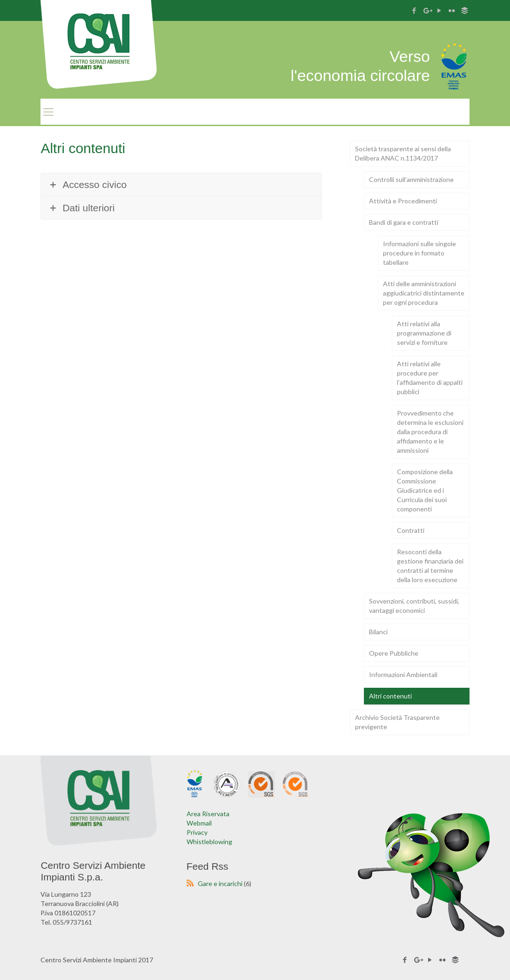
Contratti (411, 530)
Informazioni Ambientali (403, 675)
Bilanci (378, 632)
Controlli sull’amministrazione (411, 179)
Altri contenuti (390, 696)
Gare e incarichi (220, 883)
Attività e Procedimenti (403, 201)
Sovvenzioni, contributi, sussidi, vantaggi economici (414, 606)
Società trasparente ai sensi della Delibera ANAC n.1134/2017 (403, 153)
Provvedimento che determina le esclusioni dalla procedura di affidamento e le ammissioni (430, 432)
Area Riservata (208, 814)
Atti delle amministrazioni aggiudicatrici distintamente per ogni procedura (424, 293)
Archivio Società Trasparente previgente (397, 722)
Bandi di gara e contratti (404, 222)
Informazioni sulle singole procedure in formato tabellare (419, 253)
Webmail (199, 823)
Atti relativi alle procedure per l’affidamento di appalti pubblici (430, 378)
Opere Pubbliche (394, 653)
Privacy (197, 832)
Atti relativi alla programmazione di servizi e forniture (424, 333)
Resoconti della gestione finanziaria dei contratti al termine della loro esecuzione (430, 566)
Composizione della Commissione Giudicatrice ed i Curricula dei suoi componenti (425, 490)
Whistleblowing (209, 842)
